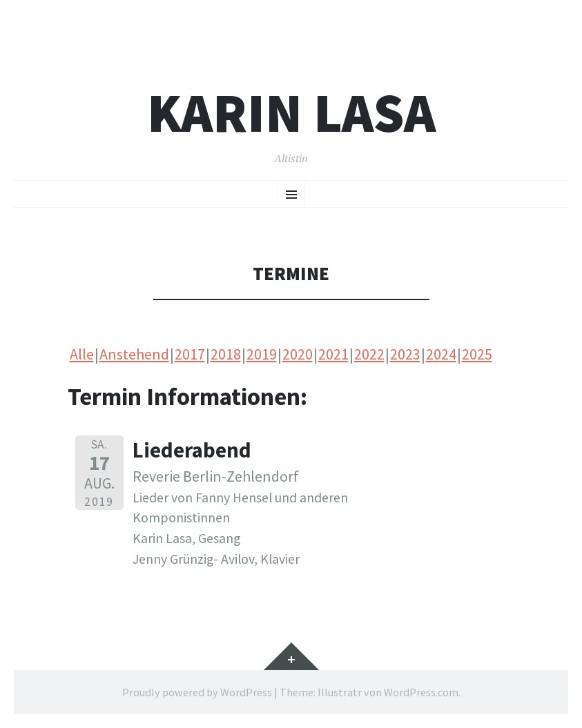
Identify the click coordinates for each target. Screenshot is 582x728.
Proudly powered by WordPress (197, 692)
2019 (262, 354)
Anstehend (134, 354)
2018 (226, 354)
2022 (369, 354)
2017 (190, 354)
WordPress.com (421, 692)
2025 (477, 354)
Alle (82, 354)
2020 (298, 354)
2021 (333, 354)
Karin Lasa (291, 113)
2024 (441, 354)
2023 (405, 354)
